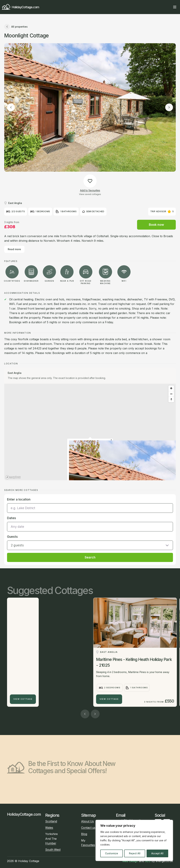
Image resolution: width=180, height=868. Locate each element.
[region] (134, 840)
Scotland (51, 821)
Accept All (157, 853)
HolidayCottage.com (20, 7)
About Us (87, 821)
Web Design (130, 861)
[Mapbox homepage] (13, 477)
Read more (14, 249)
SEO (148, 861)
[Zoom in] (171, 388)
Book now (156, 225)
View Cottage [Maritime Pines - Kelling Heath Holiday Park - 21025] (109, 699)
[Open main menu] (175, 7)
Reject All (135, 853)
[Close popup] (111, 440)
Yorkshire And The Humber (51, 839)
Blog (84, 834)
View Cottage (23, 699)
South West (53, 850)
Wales (49, 828)
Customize (112, 853)
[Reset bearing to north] (171, 399)
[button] (90, 542)
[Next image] (169, 107)
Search (90, 557)
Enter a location (19, 499)
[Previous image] (11, 107)
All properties (16, 27)
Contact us (88, 828)
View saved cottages (90, 194)
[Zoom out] (171, 394)
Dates (12, 518)
